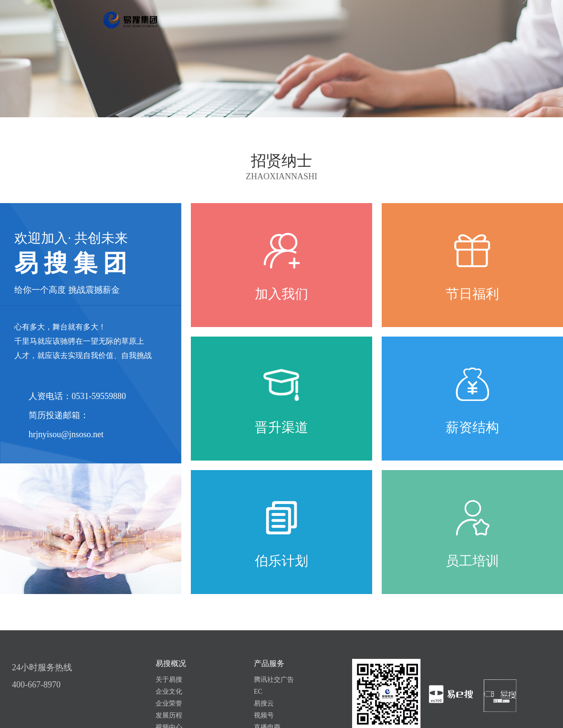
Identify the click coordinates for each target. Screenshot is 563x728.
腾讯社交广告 (274, 680)
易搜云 (264, 703)
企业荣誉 (169, 703)
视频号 (264, 715)
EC (258, 692)
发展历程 (169, 715)
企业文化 (169, 692)
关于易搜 (169, 680)
